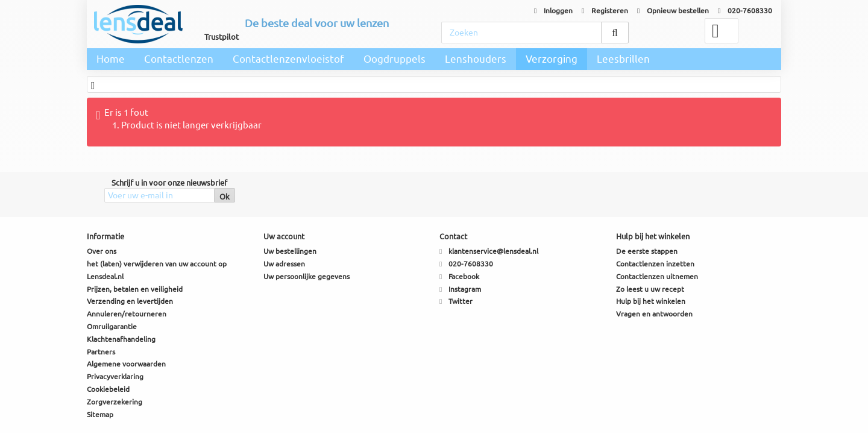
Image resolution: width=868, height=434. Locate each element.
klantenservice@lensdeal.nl (493, 251)
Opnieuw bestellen (673, 11)
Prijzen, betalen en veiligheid (135, 289)
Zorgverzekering (115, 402)
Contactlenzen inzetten (655, 264)
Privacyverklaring (115, 376)
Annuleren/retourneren (127, 314)
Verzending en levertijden (130, 301)
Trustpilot (222, 37)
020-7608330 (745, 11)
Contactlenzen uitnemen (657, 276)
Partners (101, 352)
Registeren (605, 11)
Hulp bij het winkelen (651, 301)
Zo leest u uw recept (650, 289)
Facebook (464, 276)
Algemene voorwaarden (126, 364)
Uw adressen (284, 264)
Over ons (102, 251)
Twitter (461, 301)
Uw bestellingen (290, 251)
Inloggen (553, 11)
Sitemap (100, 414)
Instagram (465, 289)
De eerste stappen (647, 251)
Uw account (284, 236)
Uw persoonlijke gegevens (307, 276)
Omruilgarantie (112, 326)
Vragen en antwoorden (654, 314)
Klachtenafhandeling (121, 339)
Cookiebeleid (108, 389)
